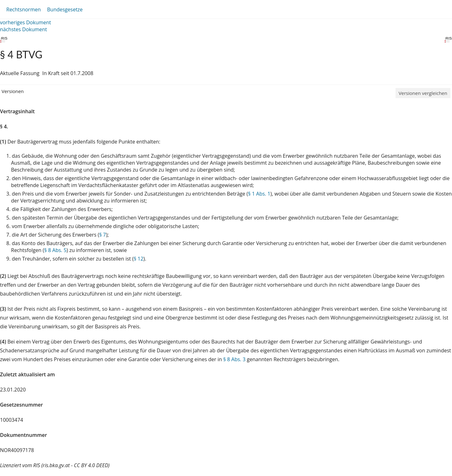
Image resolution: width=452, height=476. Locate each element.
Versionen (13, 91)
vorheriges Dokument (26, 22)
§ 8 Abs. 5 (55, 250)
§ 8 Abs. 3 (235, 359)
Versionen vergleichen (423, 93)
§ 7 (103, 235)
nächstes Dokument (23, 29)
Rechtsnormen (23, 9)
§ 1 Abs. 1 (259, 194)
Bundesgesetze (65, 9)
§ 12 (139, 259)
